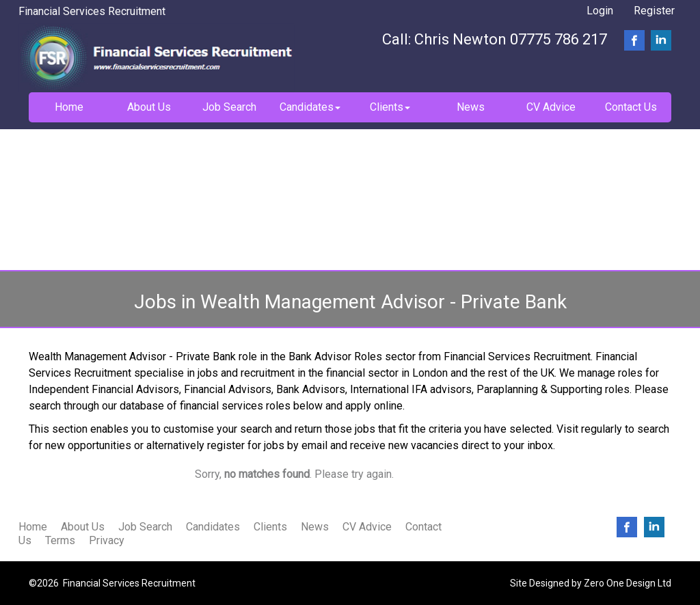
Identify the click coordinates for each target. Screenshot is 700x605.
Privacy (107, 540)
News (315, 527)
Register (654, 11)
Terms (60, 540)
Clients (270, 527)
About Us (83, 527)
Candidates (213, 527)
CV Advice (367, 527)
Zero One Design (620, 583)
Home (33, 527)
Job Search (145, 527)
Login (600, 11)
